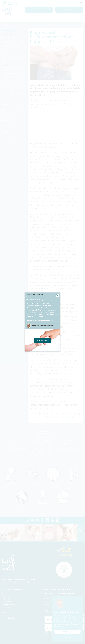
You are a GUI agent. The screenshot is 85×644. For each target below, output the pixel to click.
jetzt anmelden (43, 340)
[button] (57, 295)
